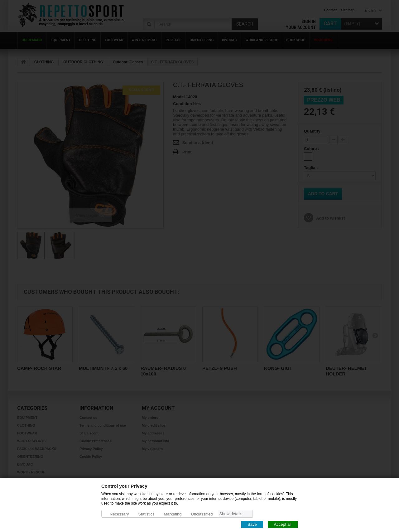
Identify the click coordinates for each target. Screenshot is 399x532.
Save (252, 524)
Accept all (283, 524)
